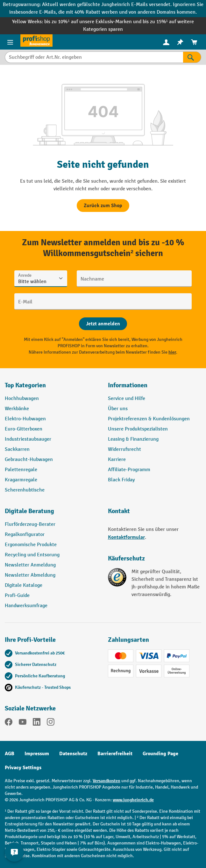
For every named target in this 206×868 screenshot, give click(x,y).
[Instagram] (51, 723)
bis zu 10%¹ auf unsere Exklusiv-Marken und (93, 22)
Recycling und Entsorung (32, 555)
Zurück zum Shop (103, 206)
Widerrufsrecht (124, 449)
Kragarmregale (21, 480)
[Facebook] (9, 723)
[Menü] (10, 42)
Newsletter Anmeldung (30, 565)
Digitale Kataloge (24, 585)
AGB (10, 754)
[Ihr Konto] (166, 42)
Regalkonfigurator (25, 535)
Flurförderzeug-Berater (30, 524)
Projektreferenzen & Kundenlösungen (149, 419)
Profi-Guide (17, 596)
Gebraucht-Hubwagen (29, 460)
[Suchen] (192, 57)
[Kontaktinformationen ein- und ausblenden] (14, 852)
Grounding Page (160, 754)
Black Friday (121, 480)
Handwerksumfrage (26, 606)
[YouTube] (23, 723)
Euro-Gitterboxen (24, 429)
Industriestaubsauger (28, 439)
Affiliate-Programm (129, 470)
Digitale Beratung (29, 511)
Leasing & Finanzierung (133, 439)
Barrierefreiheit (115, 754)
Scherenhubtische (25, 490)
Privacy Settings (23, 768)
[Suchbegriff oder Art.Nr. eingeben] (94, 57)
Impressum (37, 754)
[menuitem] (166, 42)
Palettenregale (21, 470)
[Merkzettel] (180, 42)
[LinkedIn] (37, 723)
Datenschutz (73, 754)
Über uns (118, 409)
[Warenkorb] (194, 42)
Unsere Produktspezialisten (138, 429)
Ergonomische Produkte (31, 545)
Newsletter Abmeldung (30, 575)
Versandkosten (107, 781)
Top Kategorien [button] (25, 385)
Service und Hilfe (127, 399)
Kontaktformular (126, 537)
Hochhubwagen (22, 399)
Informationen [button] (128, 385)
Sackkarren (17, 449)
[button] (52, 514)
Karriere (117, 460)
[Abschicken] (103, 324)
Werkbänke (17, 409)
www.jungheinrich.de (133, 800)
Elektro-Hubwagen (25, 419)
